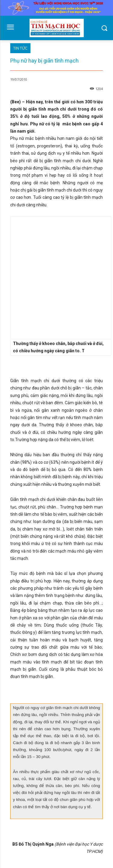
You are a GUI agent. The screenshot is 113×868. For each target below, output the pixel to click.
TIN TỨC (20, 48)
